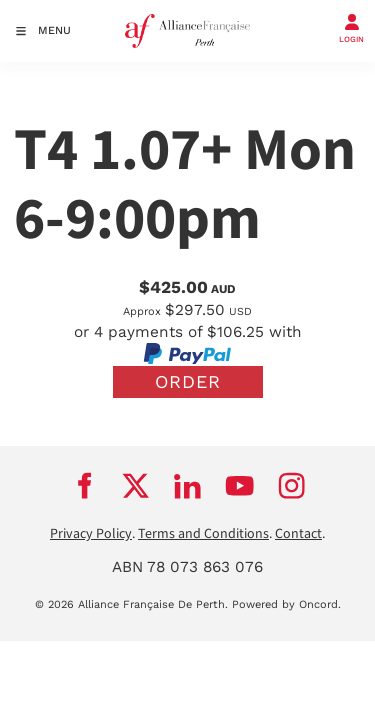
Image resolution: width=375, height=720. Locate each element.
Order (188, 381)
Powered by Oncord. (286, 604)
